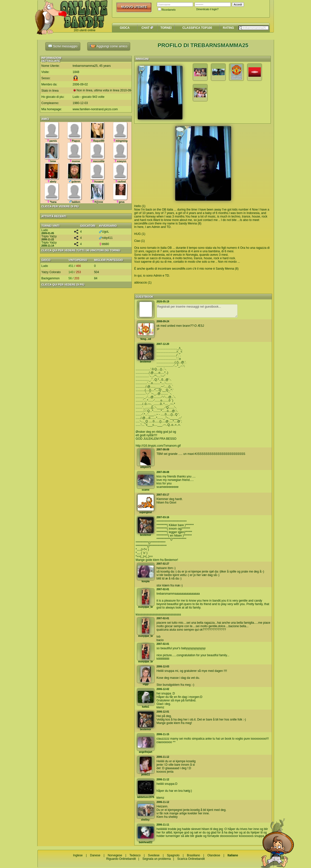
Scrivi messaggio (63, 46)
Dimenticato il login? (207, 9)
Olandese (214, 855)
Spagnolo (173, 855)
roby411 (106, 238)
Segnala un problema (157, 859)
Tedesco (135, 855)
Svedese (154, 855)
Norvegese (115, 855)
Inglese (78, 855)
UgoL (104, 232)
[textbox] (254, 28)
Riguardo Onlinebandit (121, 859)
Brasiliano (193, 855)
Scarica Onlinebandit (191, 859)
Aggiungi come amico (109, 46)
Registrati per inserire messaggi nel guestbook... (197, 311)
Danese (95, 855)
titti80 (104, 244)
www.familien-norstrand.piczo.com (95, 109)
